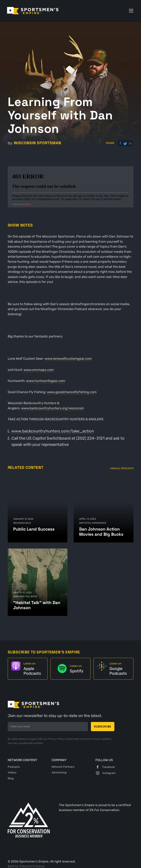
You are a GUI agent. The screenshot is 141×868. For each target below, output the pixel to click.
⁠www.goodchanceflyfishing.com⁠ (72, 392)
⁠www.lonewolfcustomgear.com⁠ (68, 359)
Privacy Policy (56, 739)
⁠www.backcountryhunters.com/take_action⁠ (53, 431)
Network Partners (63, 767)
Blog (11, 778)
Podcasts (14, 767)
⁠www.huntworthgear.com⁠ (46, 381)
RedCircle (27, 204)
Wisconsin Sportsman (37, 143)
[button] (130, 11)
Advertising (59, 772)
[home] (33, 11)
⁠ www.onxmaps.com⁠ (38, 370)
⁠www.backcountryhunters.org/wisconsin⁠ (53, 408)
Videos (12, 772)
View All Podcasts (122, 468)
